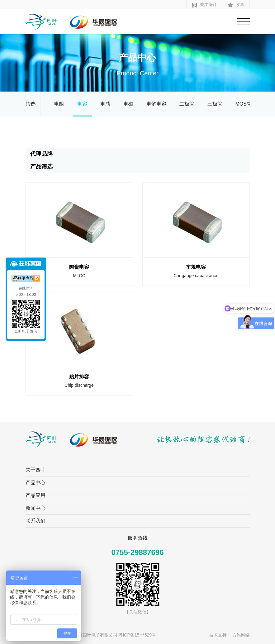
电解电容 (156, 104)
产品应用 (36, 495)
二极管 (187, 104)
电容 (82, 104)
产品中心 (36, 483)
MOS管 (244, 104)
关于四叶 (36, 470)
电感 (105, 104)
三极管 (215, 104)
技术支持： (220, 635)
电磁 (128, 104)
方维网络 (241, 635)
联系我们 (36, 521)
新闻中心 (36, 508)
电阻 (59, 104)
